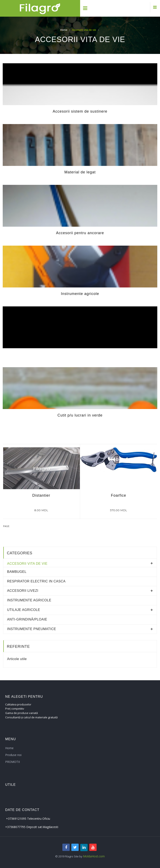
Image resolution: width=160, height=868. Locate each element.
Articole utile (17, 659)
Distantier (41, 495)
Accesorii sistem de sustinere (80, 111)
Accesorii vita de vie (27, 564)
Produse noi (13, 755)
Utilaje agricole (24, 610)
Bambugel (17, 572)
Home (64, 30)
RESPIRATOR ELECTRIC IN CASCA (36, 581)
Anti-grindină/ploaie (27, 619)
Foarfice (119, 495)
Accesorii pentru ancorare (80, 233)
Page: (6, 526)
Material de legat (80, 172)
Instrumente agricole (80, 294)
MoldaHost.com (94, 856)
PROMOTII (13, 762)
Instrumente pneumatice (32, 629)
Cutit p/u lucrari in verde (80, 415)
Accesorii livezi (23, 591)
